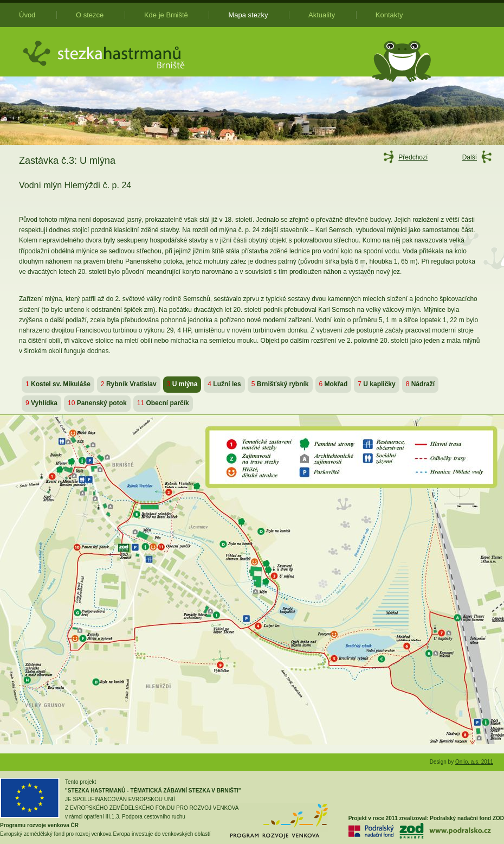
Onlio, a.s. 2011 (474, 762)
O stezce (90, 15)
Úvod (27, 15)
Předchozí (413, 157)
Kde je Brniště (166, 15)
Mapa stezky (248, 15)
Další (470, 157)
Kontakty (389, 15)
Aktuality (322, 15)
